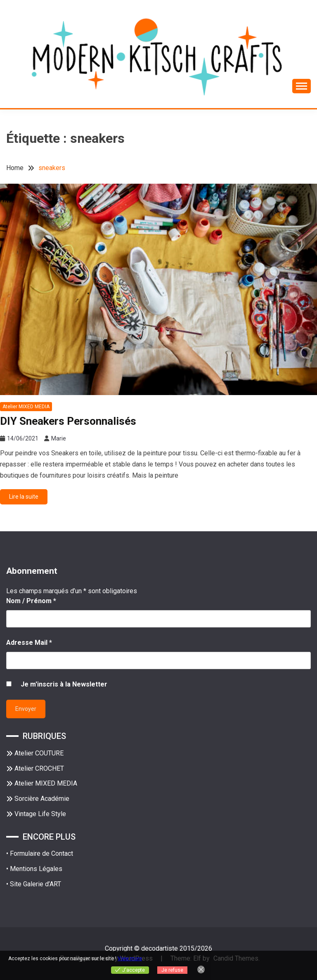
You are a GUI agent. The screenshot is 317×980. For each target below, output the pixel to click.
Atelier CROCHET (39, 768)
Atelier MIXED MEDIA (26, 407)
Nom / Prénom (31, 601)
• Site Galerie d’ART (34, 884)
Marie (59, 438)
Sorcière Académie (42, 799)
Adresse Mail (29, 643)
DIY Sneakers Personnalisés (68, 421)
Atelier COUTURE (39, 753)
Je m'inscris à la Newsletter (64, 684)
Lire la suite (24, 497)
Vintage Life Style (40, 814)
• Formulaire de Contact (40, 853)
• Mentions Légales (34, 869)
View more (130, 959)
